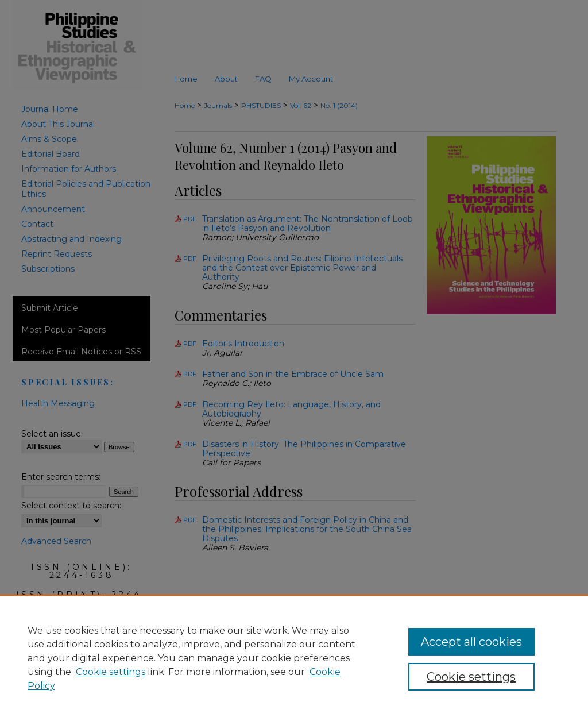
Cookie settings (111, 672)
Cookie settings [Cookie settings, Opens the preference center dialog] (471, 677)
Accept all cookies (471, 642)
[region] (294, 658)
